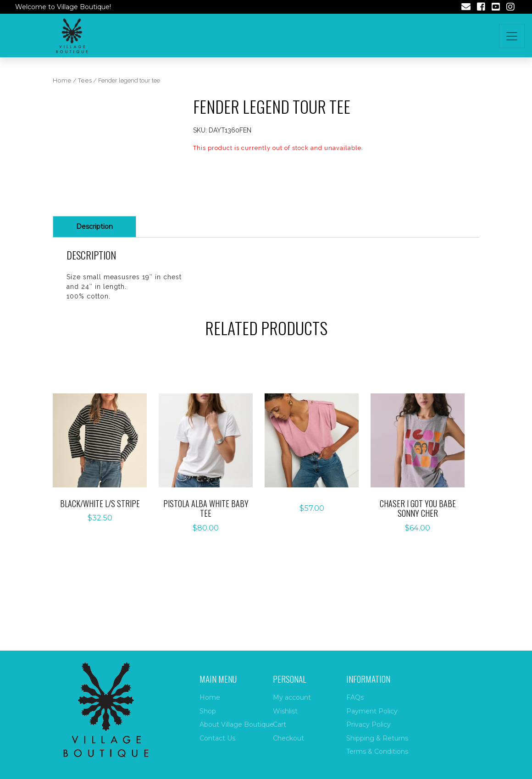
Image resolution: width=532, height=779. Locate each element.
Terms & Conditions (377, 751)
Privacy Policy (369, 724)
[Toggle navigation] (512, 36)
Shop (208, 711)
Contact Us (217, 738)
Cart (280, 724)
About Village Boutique (237, 724)
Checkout (288, 738)
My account (292, 697)
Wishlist (285, 711)
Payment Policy (372, 711)
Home (62, 80)
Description (94, 276)
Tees (85, 80)
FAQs (355, 697)
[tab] (94, 276)
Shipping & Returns (377, 738)
